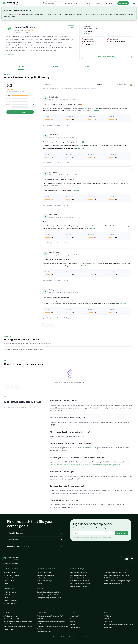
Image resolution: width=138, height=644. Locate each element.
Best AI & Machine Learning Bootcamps (117, 581)
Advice (100, 3)
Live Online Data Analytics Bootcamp (16, 619)
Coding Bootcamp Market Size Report (49, 595)
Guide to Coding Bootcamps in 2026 (49, 592)
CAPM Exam (108, 619)
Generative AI (75, 616)
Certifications (89, 3)
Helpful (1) (47, 125)
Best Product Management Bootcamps (117, 575)
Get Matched (123, 3)
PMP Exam (107, 616)
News (87, 67)
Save (71, 27)
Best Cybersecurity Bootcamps (81, 584)
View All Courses (9, 629)
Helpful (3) (47, 243)
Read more (96, 111)
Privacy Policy (53, 637)
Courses (78, 3)
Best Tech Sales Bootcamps (80, 586)
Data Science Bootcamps (45, 575)
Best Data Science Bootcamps (80, 578)
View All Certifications (44, 632)
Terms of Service (61, 637)
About (6, 563)
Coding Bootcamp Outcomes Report (49, 598)
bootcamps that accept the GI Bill (110, 465)
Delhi (85, 28)
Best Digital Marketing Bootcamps (115, 572)
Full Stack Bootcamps (44, 572)
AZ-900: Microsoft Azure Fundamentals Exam (119, 625)
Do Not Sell (76, 637)
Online (95, 28)
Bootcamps (68, 3)
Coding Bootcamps (10, 592)
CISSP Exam (108, 622)
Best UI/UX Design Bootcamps (80, 581)
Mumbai (90, 28)
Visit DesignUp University (107, 57)
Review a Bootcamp (10, 601)
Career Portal (110, 3)
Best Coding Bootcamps (79, 572)
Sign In (133, 3)
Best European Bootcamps (113, 584)
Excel (72, 619)
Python (73, 625)
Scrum (73, 622)
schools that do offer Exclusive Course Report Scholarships (69, 465)
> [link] (52, 325)
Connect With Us (15, 563)
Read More (11, 54)
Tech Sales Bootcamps (44, 581)
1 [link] (48, 325)
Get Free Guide (121, 533)
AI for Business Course (11, 616)
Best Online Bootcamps (78, 575)
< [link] (43, 325)
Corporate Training (10, 603)
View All (6, 584)
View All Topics (75, 627)
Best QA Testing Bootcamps (113, 578)
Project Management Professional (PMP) (50, 616)
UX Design (87, 34)
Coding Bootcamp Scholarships (14, 595)
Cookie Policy (69, 637)
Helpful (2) (47, 163)
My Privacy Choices (84, 637)
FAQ (118, 67)
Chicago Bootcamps (10, 578)
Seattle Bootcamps (10, 581)
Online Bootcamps (10, 572)
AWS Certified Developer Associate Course (18, 627)
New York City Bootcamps (12, 575)
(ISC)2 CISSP (41, 619)
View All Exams (109, 627)
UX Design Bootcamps (44, 578)
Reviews (21, 67)
